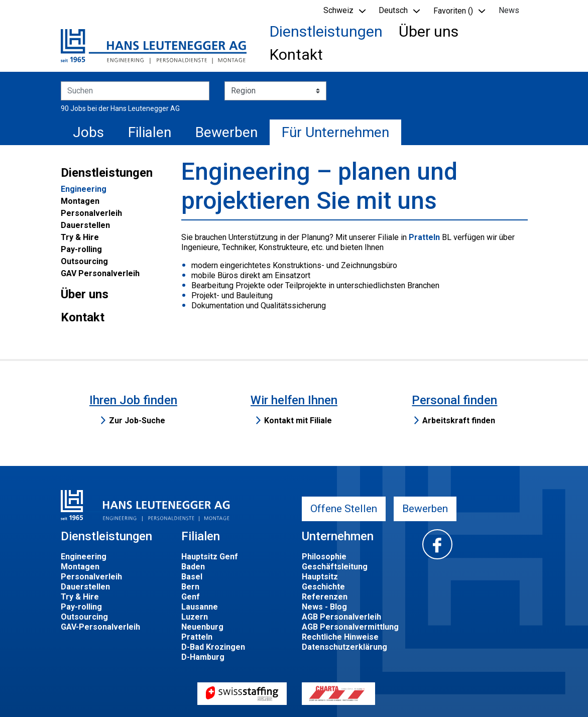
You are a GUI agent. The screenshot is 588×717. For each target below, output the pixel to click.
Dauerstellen (85, 225)
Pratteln (424, 237)
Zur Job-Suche (137, 421)
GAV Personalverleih (100, 273)
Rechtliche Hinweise (340, 637)
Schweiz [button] (338, 10)
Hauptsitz (320, 577)
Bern (190, 587)
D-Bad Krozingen (213, 647)
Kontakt (296, 54)
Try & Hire (80, 237)
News (509, 10)
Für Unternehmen (335, 132)
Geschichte (323, 587)
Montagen (80, 201)
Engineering (84, 189)
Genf (191, 597)
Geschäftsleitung (335, 567)
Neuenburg (202, 627)
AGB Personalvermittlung (350, 627)
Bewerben (226, 132)
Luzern (195, 617)
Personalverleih (91, 213)
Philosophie (324, 557)
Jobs (88, 132)
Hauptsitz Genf (210, 557)
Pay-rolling (81, 249)
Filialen (150, 132)
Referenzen (325, 597)
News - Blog (324, 607)
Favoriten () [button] (453, 11)
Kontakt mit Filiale (298, 421)
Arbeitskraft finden (459, 421)
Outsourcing (84, 261)
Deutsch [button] (393, 10)
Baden (193, 567)
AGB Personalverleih (341, 617)
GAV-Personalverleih (100, 627)
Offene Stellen (344, 509)
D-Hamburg (203, 657)
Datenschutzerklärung (344, 647)
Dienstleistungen (326, 31)
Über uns (429, 31)
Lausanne (200, 607)
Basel (192, 577)
